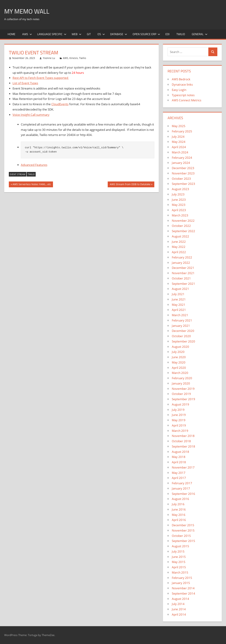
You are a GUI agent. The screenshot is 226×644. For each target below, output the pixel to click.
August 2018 (180, 452)
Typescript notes (183, 95)
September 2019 (183, 399)
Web (77, 34)
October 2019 (181, 394)
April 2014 (179, 614)
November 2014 (183, 588)
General (200, 34)
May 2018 (179, 457)
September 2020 (183, 341)
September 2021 (183, 284)
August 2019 (180, 404)
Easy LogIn (179, 90)
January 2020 (181, 383)
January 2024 (181, 163)
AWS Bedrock (181, 79)
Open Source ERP (146, 34)
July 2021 (178, 294)
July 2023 (178, 194)
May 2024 (179, 142)
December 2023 (183, 168)
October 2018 (181, 441)
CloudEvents (60, 104)
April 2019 (179, 425)
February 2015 (182, 578)
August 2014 (180, 599)
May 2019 (179, 420)
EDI (167, 34)
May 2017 (179, 473)
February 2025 (182, 131)
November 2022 (183, 221)
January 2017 (181, 488)
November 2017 (183, 467)
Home (11, 34)
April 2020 (179, 368)
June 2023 (179, 200)
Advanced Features (34, 165)
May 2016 (179, 515)
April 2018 (179, 462)
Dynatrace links (182, 84)
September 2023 (183, 184)
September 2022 (183, 231)
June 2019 (179, 415)
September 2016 (183, 494)
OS (101, 34)
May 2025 (179, 126)
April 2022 (179, 252)
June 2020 (179, 357)
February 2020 (182, 378)
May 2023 (179, 205)
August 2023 (180, 189)
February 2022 (182, 257)
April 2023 (179, 210)
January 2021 (181, 326)
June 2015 (179, 557)
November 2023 (183, 173)
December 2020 (183, 331)
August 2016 (180, 499)
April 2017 (179, 478)
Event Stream (18, 174)
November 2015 (183, 530)
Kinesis (74, 58)
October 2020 (181, 336)
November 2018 (183, 436)
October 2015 (181, 536)
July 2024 (178, 137)
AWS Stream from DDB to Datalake (130, 185)
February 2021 (182, 320)
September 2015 (183, 541)
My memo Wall (27, 11)
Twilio (181, 34)
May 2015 (179, 562)
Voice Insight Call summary (31, 115)
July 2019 (178, 410)
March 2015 (180, 572)
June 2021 (179, 299)
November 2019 (183, 389)
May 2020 (179, 362)
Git (89, 34)
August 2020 (180, 347)
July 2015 (178, 551)
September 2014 (183, 593)
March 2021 (180, 315)
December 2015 (183, 525)
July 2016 (178, 504)
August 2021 (180, 289)
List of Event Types (25, 83)
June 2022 (179, 242)
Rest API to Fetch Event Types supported (41, 78)
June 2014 (179, 609)
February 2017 (182, 483)
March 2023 (180, 215)
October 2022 (181, 226)
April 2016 (179, 520)
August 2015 (180, 546)
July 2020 (178, 352)
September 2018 (183, 446)
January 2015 (181, 583)
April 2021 (179, 310)
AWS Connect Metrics (187, 100)
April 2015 (179, 567)
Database (119, 34)
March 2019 (180, 431)
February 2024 (182, 158)
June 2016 (179, 509)
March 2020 (180, 373)
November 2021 (183, 273)
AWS (27, 34)
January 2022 (181, 263)
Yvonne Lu (49, 58)
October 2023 (181, 179)
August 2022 (180, 236)
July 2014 (178, 604)
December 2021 (183, 268)
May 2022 (179, 247)
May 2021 (179, 305)
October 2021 (181, 278)
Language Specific (52, 34)
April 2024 (179, 147)
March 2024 (180, 152)
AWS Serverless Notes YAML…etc (32, 185)
